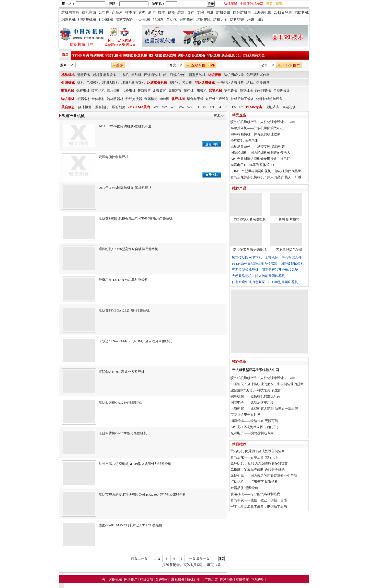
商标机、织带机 (195, 91)
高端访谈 (289, 107)
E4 (219, 107)
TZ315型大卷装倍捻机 (250, 219)
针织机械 (126, 55)
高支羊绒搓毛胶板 (289, 250)
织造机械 (141, 55)
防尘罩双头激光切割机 (250, 250)
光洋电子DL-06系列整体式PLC (253, 165)
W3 (173, 107)
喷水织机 (113, 91)
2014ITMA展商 (139, 107)
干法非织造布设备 (231, 82)
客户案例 (162, 579)
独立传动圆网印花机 (247, 257)
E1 (197, 107)
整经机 (175, 82)
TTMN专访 (81, 55)
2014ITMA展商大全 (250, 55)
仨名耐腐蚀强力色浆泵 (248, 282)
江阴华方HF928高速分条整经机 (122, 372)
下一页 (191, 558)
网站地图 (227, 579)
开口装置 (144, 91)
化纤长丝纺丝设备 (269, 99)
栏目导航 (147, 579)
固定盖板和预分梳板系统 (280, 270)
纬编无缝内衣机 (133, 82)
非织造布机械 (205, 82)
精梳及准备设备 (105, 75)
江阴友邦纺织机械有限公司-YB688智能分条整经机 (136, 218)
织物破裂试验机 (292, 264)
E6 (234, 107)
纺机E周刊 (195, 579)
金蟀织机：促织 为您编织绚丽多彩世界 (259, 463)
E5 (226, 107)
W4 (181, 107)
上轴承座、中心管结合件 (283, 257)
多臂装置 (159, 91)
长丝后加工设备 (242, 99)
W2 (164, 107)
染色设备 (231, 91)
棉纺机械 (97, 55)
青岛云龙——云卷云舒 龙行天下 (254, 457)
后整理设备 (282, 91)
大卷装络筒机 (242, 276)
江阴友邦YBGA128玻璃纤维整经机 (124, 310)
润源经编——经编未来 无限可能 (254, 421)
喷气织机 (98, 91)
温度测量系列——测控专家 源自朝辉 (257, 146)
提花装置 (175, 91)
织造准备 (199, 55)
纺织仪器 (184, 55)
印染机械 (111, 55)
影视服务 (178, 579)
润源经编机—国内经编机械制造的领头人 (260, 153)
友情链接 (243, 579)
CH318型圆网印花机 (283, 282)
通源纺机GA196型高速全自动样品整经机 (128, 249)
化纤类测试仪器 (258, 75)
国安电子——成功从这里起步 (252, 402)
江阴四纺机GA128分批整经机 (120, 402)
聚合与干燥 (195, 99)
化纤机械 (155, 55)
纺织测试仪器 (234, 75)
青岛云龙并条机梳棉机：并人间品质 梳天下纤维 (266, 177)
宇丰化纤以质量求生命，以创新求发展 (259, 506)
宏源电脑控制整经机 (114, 157)
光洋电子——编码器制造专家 (252, 433)
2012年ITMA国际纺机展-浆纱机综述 (125, 188)
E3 (212, 107)
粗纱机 (136, 75)
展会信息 (228, 55)
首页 (65, 54)
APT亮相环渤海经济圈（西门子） (255, 427)
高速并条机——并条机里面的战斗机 (257, 128)
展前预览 (119, 107)
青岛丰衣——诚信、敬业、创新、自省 (259, 500)
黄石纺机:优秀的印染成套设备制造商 (258, 451)
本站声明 (258, 579)
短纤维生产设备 (217, 99)
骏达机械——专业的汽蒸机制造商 (255, 494)
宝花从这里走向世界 (245, 415)
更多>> (219, 116)
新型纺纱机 (197, 75)
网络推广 (131, 579)
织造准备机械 (157, 82)
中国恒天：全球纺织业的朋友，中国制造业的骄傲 (267, 384)
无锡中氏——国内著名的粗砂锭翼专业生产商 (264, 476)
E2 (205, 107)
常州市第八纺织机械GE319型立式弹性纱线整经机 (135, 464)
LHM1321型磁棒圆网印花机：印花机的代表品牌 (266, 171)
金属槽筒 (151, 99)
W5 (190, 107)
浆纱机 (187, 82)
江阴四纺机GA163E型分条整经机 (123, 433)
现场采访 (272, 107)
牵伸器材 (98, 99)
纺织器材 (170, 55)
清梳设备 (84, 75)
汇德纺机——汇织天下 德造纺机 (254, 482)
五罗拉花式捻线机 (245, 270)
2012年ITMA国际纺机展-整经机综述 (125, 126)
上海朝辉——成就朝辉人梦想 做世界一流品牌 (264, 409)
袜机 (80, 82)
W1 (156, 107)
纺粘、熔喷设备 (258, 82)
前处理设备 (263, 91)
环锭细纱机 (152, 75)
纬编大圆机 (111, 82)
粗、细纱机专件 (175, 75)
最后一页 (203, 558)
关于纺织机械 (112, 579)
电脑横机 (93, 82)
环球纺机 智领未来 (244, 140)
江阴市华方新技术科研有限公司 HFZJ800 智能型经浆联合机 (142, 495)
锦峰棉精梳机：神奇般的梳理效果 (255, 134)
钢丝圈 (164, 99)
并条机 (124, 75)
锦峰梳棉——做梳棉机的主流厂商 (255, 396)
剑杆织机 (83, 91)
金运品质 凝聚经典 (244, 488)
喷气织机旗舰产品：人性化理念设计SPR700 (263, 122)
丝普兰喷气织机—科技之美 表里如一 (257, 390)
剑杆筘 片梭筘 (289, 219)
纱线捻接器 (134, 99)
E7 (241, 107)
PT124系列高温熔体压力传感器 (255, 264)
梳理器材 (83, 99)
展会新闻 (102, 107)
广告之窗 (211, 579)
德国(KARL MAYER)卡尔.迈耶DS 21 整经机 (130, 525)
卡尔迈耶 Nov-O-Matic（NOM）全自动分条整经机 (135, 341)
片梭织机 (129, 91)
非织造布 (213, 55)
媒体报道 (85, 107)
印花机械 (246, 91)
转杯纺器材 (115, 99)
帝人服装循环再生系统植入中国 (256, 370)
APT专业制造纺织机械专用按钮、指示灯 (260, 159)
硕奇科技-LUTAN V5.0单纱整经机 (123, 280)
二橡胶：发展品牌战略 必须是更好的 (257, 469)
